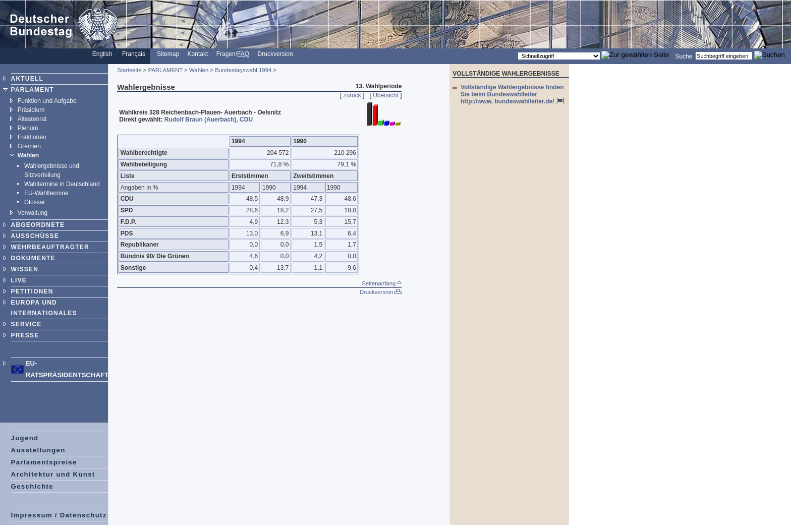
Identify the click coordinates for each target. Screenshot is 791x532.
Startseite (129, 70)
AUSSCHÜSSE (35, 236)
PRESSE (25, 335)
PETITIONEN (32, 291)
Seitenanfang (382, 283)
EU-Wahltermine (46, 193)
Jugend (25, 438)
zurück (352, 95)
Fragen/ (233, 54)
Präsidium (31, 110)
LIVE (19, 280)
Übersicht (386, 95)
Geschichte (32, 486)
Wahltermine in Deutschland (62, 184)
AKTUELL (27, 79)
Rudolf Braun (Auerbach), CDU (209, 120)
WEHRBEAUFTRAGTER (50, 247)
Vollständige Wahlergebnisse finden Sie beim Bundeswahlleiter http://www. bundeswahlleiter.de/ (513, 94)
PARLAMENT (33, 90)
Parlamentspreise (44, 462)
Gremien (29, 146)
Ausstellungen (38, 450)
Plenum (28, 128)
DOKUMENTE (33, 258)
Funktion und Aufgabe (47, 101)
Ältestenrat (32, 119)
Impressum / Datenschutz (59, 515)
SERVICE (26, 324)
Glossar (35, 202)
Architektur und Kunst (53, 474)
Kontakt (198, 54)
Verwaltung (33, 213)
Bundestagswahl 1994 (243, 70)
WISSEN (25, 269)
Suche (684, 56)
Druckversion (275, 54)
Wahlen (28, 155)
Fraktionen (32, 137)
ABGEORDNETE (38, 225)
